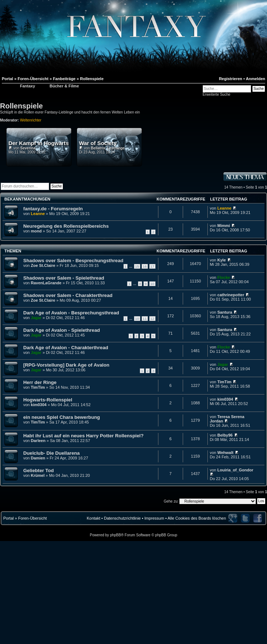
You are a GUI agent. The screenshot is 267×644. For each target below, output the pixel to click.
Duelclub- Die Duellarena (51, 453)
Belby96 (225, 435)
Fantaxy (28, 86)
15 (137, 266)
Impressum (154, 518)
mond (36, 231)
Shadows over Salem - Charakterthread (68, 295)
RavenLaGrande (46, 283)
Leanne (38, 214)
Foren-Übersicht (33, 518)
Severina (28, 148)
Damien (38, 458)
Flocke (224, 277)
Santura (225, 312)
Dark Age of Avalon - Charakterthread (66, 348)
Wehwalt (225, 453)
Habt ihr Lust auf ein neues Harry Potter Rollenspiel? (83, 436)
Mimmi (224, 226)
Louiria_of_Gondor (235, 470)
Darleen (38, 441)
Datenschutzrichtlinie (122, 518)
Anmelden (256, 79)
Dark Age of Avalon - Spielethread (62, 330)
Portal (9, 518)
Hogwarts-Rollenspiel (48, 400)
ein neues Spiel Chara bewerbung (62, 417)
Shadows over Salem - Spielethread (64, 278)
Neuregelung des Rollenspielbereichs (66, 226)
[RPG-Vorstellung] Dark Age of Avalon (66, 365)
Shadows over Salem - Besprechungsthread (73, 261)
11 (145, 319)
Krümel (38, 475)
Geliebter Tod (39, 470)
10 (152, 284)
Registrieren (231, 79)
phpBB (116, 535)
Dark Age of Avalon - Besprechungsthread (71, 313)
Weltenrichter (31, 120)
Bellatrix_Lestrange (108, 148)
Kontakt (94, 518)
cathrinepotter (231, 295)
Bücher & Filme (64, 86)
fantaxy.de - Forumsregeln (53, 209)
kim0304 (39, 405)
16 (145, 266)
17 (152, 266)
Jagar (36, 318)
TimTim (38, 387)
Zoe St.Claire (43, 265)
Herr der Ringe (40, 382)
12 (152, 319)
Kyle (221, 260)
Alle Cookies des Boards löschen (197, 518)
